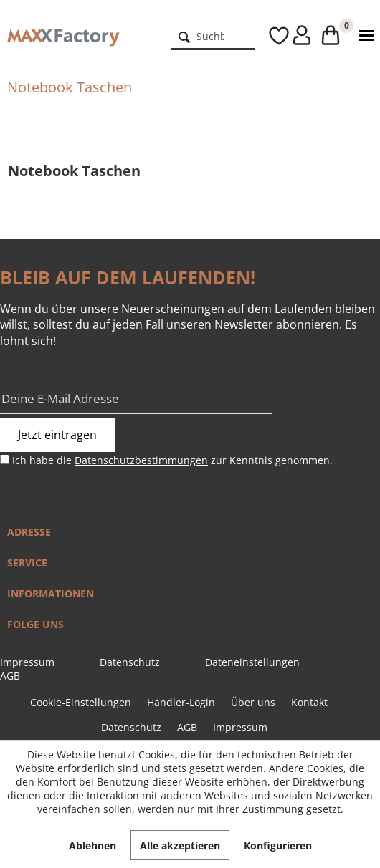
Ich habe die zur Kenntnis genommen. (172, 460)
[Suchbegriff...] (213, 36)
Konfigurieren (278, 845)
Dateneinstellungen (252, 662)
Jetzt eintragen (57, 435)
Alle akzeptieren (180, 845)
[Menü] (364, 36)
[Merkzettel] (265, 36)
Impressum (27, 662)
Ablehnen (92, 845)
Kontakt (309, 702)
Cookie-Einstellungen (81, 702)
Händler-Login (181, 702)
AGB (10, 676)
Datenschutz (130, 662)
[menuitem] (213, 36)
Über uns (253, 702)
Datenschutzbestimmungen (141, 460)
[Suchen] (184, 36)
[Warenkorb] (326, 36)
